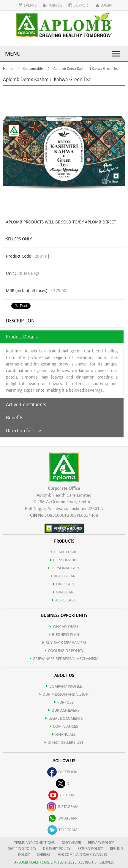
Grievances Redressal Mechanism (64, 659)
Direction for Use (24, 431)
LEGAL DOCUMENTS (64, 718)
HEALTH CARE (64, 552)
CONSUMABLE (64, 560)
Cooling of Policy (64, 651)
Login (104, 5)
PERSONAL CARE (64, 568)
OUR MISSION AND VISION (64, 694)
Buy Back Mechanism (64, 643)
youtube (62, 795)
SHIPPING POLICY (23, 849)
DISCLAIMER (71, 843)
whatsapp (62, 818)
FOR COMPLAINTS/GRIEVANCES (82, 855)
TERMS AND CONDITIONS (34, 843)
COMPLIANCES (64, 726)
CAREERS (44, 855)
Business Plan (64, 635)
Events (28, 5)
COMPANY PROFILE (64, 686)
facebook (62, 772)
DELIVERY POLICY (57, 849)
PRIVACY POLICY (101, 843)
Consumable (33, 69)
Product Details (22, 337)
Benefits (15, 418)
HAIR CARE (64, 584)
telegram (62, 830)
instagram (63, 807)
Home (8, 69)
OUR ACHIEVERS (64, 710)
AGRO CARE (64, 600)
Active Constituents (26, 405)
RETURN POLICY (90, 849)
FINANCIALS (64, 734)
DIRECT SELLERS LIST (64, 742)
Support (79, 5)
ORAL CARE (64, 592)
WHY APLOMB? (64, 627)
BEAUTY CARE (64, 576)
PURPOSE (64, 702)
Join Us (53, 5)
